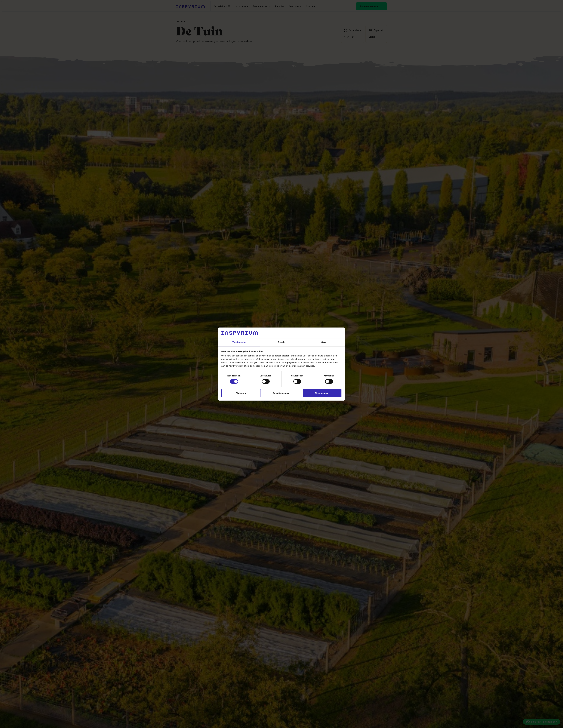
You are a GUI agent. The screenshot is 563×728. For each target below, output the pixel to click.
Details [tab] (281, 342)
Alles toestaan (322, 393)
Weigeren (241, 393)
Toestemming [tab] (239, 342)
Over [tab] (324, 342)
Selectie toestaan (282, 393)
